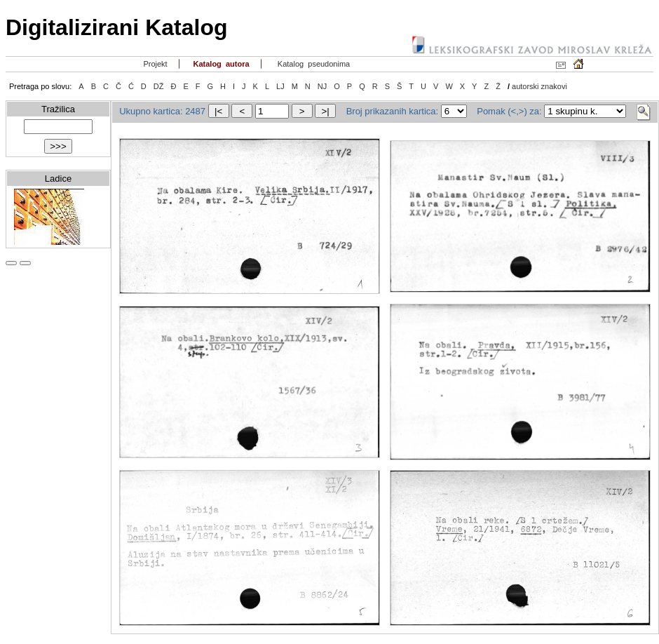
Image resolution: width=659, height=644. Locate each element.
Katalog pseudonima (313, 64)
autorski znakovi (539, 86)
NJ (322, 86)
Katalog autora (220, 64)
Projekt (154, 64)
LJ (280, 86)
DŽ (159, 86)
